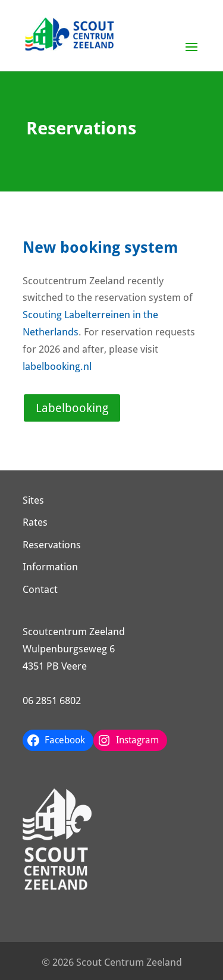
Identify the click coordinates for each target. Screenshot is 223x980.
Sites (33, 500)
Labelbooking (72, 408)
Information (50, 567)
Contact (40, 589)
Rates (35, 522)
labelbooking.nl (57, 366)
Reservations (52, 545)
